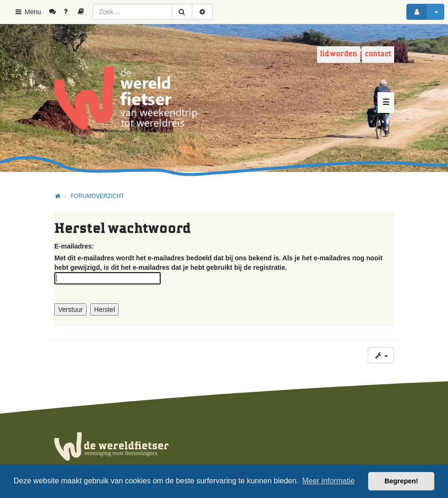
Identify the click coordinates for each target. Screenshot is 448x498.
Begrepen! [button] (401, 481)
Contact (378, 54)
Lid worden (339, 54)
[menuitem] (56, 12)
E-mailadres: (74, 246)
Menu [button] (28, 12)
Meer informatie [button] (328, 481)
